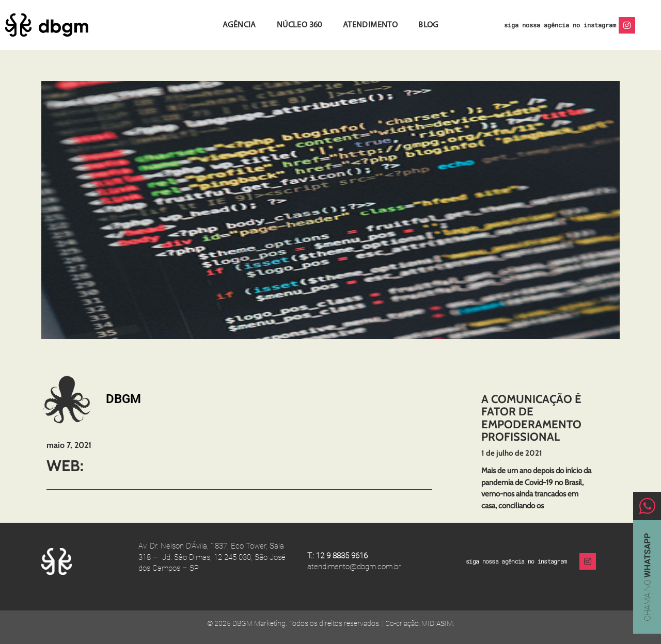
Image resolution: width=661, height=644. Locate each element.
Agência (239, 25)
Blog (428, 25)
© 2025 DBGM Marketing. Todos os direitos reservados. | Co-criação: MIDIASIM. (331, 623)
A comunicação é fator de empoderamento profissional (531, 418)
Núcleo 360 (300, 25)
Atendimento (370, 25)
